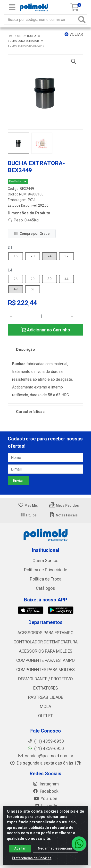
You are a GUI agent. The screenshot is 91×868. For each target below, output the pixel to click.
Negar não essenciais (55, 851)
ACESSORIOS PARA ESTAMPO (45, 633)
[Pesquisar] (82, 20)
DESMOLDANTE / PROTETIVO (45, 679)
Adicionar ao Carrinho (46, 330)
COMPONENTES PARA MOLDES (45, 670)
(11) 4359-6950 (45, 749)
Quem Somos (45, 561)
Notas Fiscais (63, 515)
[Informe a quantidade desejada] (41, 317)
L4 (10, 270)
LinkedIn (46, 806)
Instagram (46, 784)
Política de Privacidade (46, 570)
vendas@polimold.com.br (46, 756)
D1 (10, 247)
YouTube (45, 799)
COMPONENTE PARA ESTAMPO (45, 660)
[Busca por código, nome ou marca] (41, 20)
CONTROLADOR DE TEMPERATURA (46, 642)
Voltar (74, 34)
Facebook (46, 791)
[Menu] (12, 7)
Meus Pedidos (64, 506)
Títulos (28, 515)
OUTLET (45, 716)
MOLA (45, 707)
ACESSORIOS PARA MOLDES (46, 651)
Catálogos (45, 588)
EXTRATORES (46, 688)
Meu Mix (28, 506)
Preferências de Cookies (32, 861)
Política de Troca (46, 579)
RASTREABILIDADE (46, 697)
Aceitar (20, 851)
